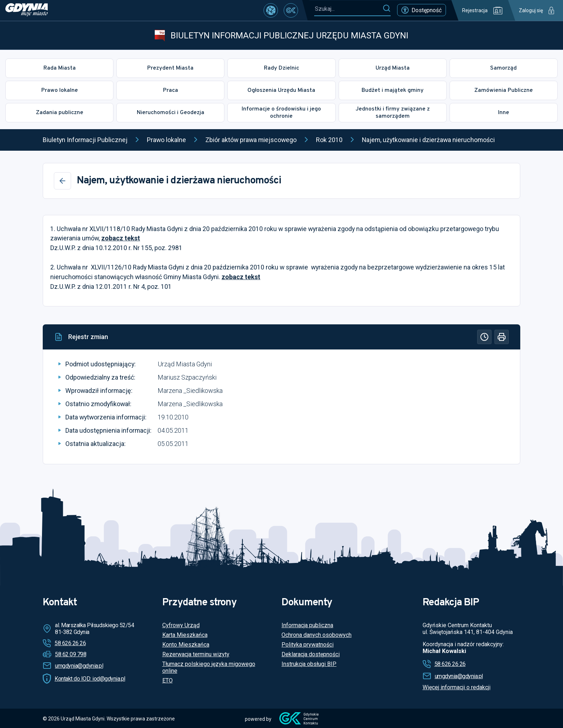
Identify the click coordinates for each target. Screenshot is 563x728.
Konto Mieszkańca (186, 645)
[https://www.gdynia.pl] (27, 10)
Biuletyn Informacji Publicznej (85, 140)
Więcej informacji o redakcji (457, 687)
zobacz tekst (121, 238)
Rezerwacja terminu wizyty (196, 654)
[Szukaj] (387, 9)
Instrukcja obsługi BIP (309, 664)
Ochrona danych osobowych (317, 635)
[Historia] (484, 337)
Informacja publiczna (307, 625)
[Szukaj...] (348, 9)
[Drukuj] (502, 337)
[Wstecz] (62, 181)
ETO (167, 680)
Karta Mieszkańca (185, 635)
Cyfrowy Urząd (181, 625)
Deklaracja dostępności (311, 654)
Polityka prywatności (308, 645)
